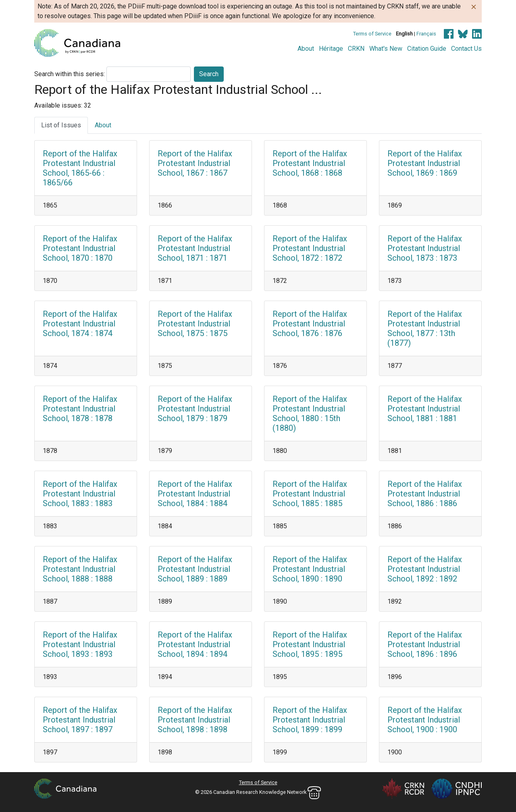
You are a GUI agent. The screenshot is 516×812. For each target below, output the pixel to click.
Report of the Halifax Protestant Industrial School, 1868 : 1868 (310, 163)
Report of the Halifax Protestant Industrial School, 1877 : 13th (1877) (425, 328)
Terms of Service (372, 34)
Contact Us (466, 49)
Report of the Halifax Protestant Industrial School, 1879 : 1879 (195, 409)
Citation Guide (427, 49)
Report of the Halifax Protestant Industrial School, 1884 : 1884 (195, 494)
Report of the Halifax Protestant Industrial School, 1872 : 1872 (310, 248)
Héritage (331, 49)
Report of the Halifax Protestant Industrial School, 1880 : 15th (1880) (310, 413)
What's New (386, 49)
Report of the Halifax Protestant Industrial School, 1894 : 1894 (195, 644)
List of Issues (61, 125)
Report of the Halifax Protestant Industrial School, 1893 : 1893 (80, 644)
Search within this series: (70, 74)
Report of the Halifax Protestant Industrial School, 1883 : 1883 (80, 494)
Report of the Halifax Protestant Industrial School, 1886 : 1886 (425, 494)
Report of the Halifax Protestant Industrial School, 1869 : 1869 (425, 163)
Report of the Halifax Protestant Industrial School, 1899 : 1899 (310, 720)
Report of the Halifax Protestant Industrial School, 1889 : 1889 (195, 569)
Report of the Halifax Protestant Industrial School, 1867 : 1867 (195, 163)
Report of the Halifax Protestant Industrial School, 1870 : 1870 (80, 248)
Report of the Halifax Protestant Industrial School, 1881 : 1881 (425, 409)
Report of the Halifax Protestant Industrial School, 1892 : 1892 (425, 569)
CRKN (356, 49)
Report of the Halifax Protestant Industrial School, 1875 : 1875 (195, 324)
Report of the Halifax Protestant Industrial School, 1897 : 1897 (80, 720)
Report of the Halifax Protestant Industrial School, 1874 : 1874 (80, 324)
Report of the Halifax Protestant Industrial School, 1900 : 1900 (425, 720)
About (306, 49)
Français (426, 34)
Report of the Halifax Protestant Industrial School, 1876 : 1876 (310, 324)
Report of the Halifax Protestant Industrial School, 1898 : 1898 (195, 720)
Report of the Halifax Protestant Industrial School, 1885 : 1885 (310, 494)
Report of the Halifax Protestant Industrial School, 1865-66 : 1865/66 (80, 168)
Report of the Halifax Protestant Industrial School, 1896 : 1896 (425, 644)
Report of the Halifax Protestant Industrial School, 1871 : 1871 (195, 248)
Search (209, 74)
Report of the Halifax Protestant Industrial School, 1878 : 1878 (80, 409)
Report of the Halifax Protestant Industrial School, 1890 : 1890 (310, 569)
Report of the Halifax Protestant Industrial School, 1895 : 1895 (310, 644)
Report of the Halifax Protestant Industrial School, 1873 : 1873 (425, 248)
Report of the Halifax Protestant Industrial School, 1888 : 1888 (80, 569)
